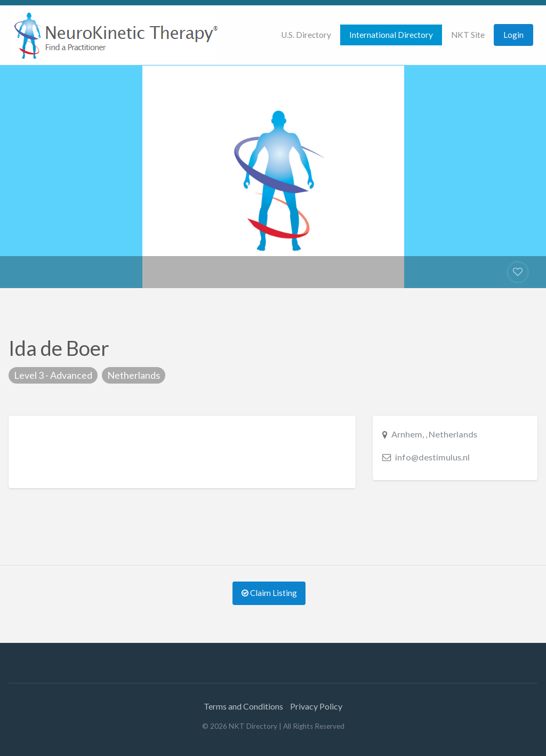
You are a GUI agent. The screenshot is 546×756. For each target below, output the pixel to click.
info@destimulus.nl (432, 457)
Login (513, 35)
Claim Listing (269, 593)
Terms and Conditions (243, 706)
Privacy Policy (316, 706)
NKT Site (468, 35)
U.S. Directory (306, 35)
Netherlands (134, 375)
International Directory (391, 35)
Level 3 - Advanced (53, 375)
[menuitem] (306, 35)
